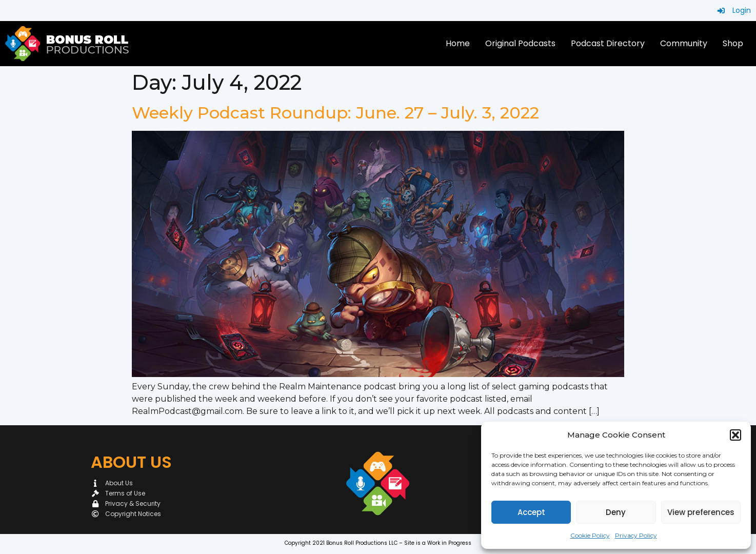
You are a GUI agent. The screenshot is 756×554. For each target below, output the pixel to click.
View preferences (701, 512)
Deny (616, 512)
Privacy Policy (636, 535)
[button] (735, 435)
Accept (531, 512)
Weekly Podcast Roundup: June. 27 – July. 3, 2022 (335, 113)
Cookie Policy (590, 535)
